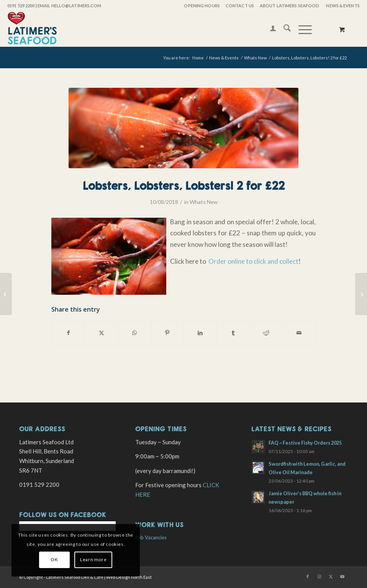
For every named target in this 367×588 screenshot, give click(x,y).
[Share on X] (101, 333)
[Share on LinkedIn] (200, 333)
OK (54, 559)
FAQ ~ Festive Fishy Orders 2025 (305, 443)
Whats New (204, 202)
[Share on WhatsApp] (134, 333)
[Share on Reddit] (266, 333)
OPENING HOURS (202, 6)
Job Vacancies (151, 537)
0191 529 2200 (21, 6)
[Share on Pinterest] (167, 333)
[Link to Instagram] (319, 577)
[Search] (283, 29)
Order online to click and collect (253, 261)
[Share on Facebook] (68, 333)
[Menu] (301, 29)
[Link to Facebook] (308, 577)
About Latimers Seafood (289, 6)
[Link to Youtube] (342, 577)
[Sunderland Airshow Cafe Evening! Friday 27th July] (6, 294)
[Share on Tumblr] (233, 333)
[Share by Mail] (299, 333)
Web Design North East (129, 577)
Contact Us (240, 6)
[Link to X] (331, 577)
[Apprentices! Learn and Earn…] (361, 294)
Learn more (93, 559)
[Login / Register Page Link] (269, 29)
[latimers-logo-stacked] (32, 29)
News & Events (343, 6)
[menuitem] (201, 6)
